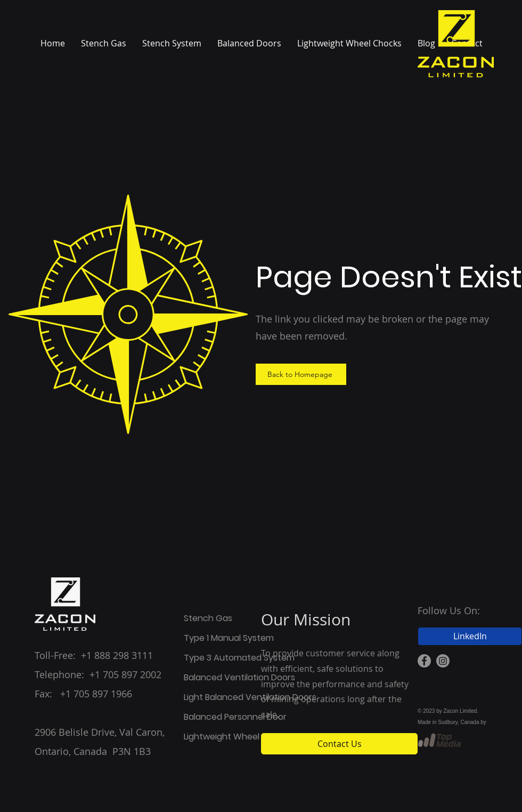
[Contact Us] (339, 744)
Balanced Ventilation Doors (222, 677)
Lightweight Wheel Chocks (222, 737)
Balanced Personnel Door (222, 717)
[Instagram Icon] (443, 661)
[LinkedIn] (470, 636)
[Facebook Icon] (424, 661)
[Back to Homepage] (301, 374)
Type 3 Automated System (222, 658)
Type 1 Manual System (222, 638)
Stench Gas (208, 618)
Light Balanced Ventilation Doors (222, 697)
